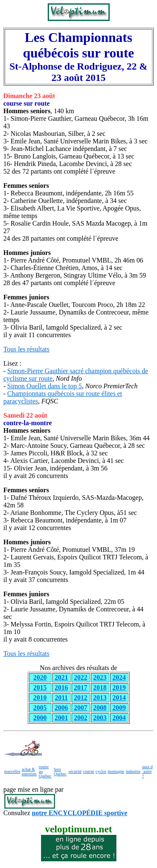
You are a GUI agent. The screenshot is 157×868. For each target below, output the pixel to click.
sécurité (75, 771)
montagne (116, 771)
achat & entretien (29, 772)
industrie (133, 771)
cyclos (101, 771)
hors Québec (60, 772)
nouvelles (12, 771)
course (89, 771)
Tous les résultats (26, 349)
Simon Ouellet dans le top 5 (44, 386)
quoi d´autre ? (147, 771)
